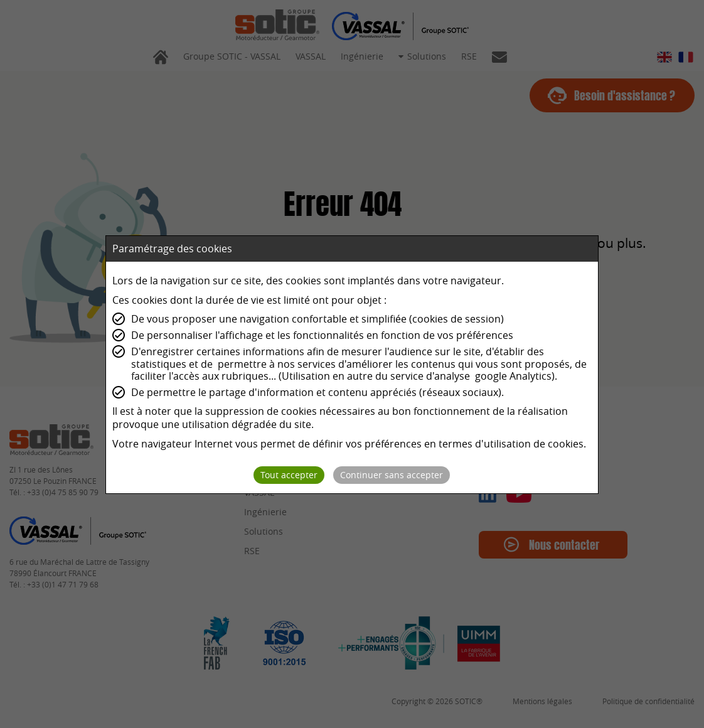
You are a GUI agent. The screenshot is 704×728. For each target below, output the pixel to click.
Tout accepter (289, 475)
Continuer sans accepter (392, 475)
